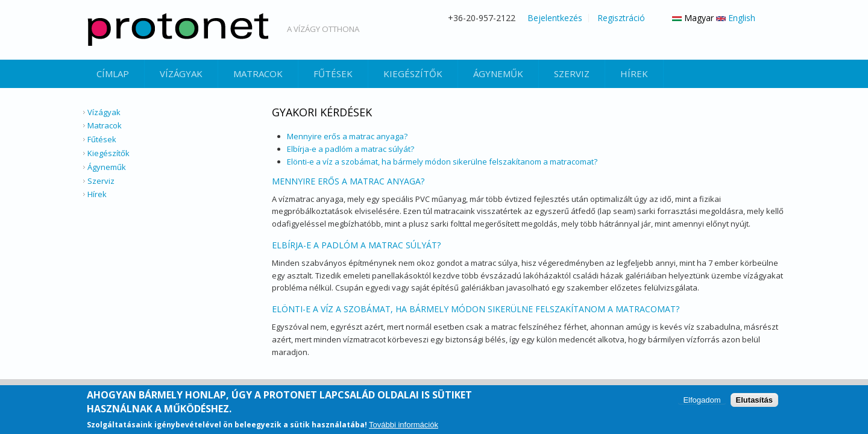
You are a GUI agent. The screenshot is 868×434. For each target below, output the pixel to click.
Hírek (634, 74)
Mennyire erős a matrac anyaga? (347, 136)
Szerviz (572, 74)
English (736, 18)
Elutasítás (754, 401)
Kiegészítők (413, 74)
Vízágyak (181, 74)
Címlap (113, 74)
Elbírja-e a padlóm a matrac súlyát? (351, 149)
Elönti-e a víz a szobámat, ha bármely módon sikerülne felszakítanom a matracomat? (442, 162)
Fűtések (333, 74)
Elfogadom (702, 401)
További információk (404, 426)
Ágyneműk (498, 74)
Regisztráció (621, 18)
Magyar (693, 18)
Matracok (258, 74)
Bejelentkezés (555, 18)
